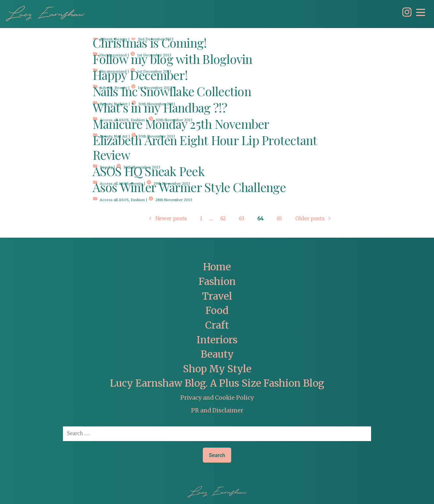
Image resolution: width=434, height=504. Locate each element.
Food (217, 311)
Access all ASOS (114, 200)
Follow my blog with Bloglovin (172, 60)
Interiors (217, 340)
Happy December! (140, 76)
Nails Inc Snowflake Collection (172, 92)
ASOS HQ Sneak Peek (149, 172)
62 (223, 219)
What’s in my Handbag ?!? (160, 109)
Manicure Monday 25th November (181, 125)
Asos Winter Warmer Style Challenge (189, 188)
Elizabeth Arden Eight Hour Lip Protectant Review (205, 149)
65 (279, 219)
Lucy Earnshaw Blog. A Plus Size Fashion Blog (217, 383)
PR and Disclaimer (217, 410)
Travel (217, 296)
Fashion (138, 200)
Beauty (217, 354)
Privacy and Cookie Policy (217, 398)
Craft (217, 325)
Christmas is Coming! (150, 44)
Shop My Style (217, 369)
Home (217, 267)
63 (241, 219)
